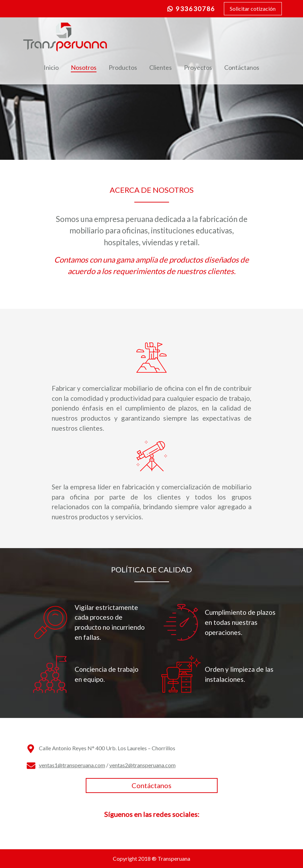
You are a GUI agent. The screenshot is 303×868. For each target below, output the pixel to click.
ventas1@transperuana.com (72, 765)
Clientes (161, 67)
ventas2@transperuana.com (142, 765)
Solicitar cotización (253, 9)
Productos (123, 67)
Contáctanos (242, 67)
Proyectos (198, 67)
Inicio (51, 67)
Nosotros (84, 67)
